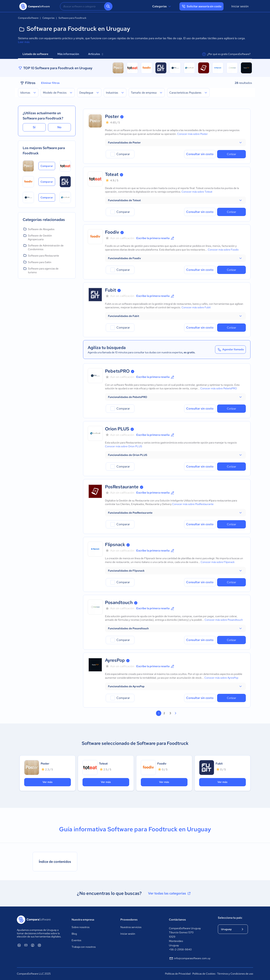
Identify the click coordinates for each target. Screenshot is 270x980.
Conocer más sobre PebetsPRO (219, 388)
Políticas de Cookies (204, 974)
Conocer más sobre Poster (192, 134)
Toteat (112, 174)
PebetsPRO (117, 371)
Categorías (162, 6)
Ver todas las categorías (170, 893)
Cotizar (231, 154)
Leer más (24, 42)
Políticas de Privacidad (178, 974)
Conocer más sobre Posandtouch (224, 620)
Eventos (76, 940)
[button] (175, 143)
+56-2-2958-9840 (180, 949)
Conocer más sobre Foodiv (223, 250)
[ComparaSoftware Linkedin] (19, 945)
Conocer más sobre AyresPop (221, 678)
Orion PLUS (117, 429)
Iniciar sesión (240, 6)
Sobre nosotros (81, 927)
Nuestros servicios (131, 927)
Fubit (111, 290)
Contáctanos (177, 920)
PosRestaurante (122, 487)
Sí (34, 127)
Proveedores (129, 920)
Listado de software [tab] (35, 54)
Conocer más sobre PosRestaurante (193, 504)
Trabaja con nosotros (84, 947)
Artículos (96, 54)
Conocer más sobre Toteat (197, 192)
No (59, 127)
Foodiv (112, 232)
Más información (68, 54)
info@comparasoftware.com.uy (190, 958)
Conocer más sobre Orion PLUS (124, 446)
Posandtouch (119, 602)
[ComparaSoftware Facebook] (33, 945)
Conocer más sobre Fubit (196, 307)
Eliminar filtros (50, 83)
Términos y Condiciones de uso (235, 974)
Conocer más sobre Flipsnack (218, 562)
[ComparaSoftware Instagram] (39, 945)
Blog (74, 934)
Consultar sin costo (200, 154)
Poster (112, 116)
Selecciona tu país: (230, 918)
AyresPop (115, 660)
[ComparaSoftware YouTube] (26, 945)
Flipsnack (115, 544)
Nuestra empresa (83, 920)
